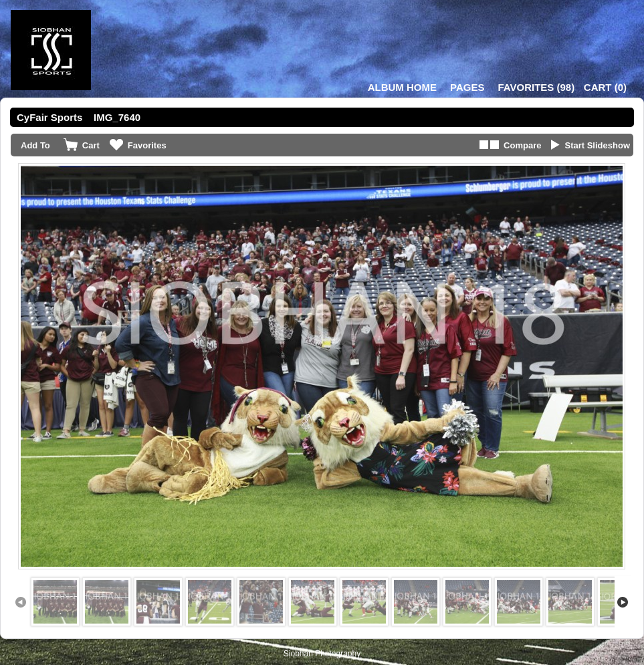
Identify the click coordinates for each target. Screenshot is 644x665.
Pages (467, 87)
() (536, 87)
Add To (35, 145)
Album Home (402, 87)
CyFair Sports (49, 117)
